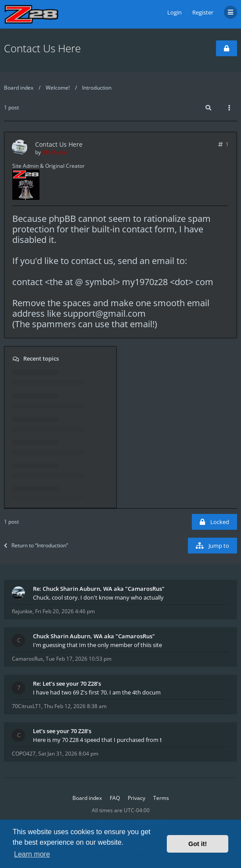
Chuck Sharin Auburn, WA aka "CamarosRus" (94, 636)
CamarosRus (27, 659)
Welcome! (58, 88)
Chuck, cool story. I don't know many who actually (98, 597)
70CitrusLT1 (27, 706)
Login (174, 12)
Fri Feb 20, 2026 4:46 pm (65, 611)
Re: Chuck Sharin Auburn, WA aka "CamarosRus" (99, 589)
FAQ (115, 798)
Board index (19, 88)
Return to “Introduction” (36, 545)
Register (203, 12)
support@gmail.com (104, 313)
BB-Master (55, 152)
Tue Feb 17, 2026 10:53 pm (79, 659)
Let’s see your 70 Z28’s (62, 731)
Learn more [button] (32, 854)
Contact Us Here (42, 48)
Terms (161, 798)
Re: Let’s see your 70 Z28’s (67, 684)
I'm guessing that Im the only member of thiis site (97, 645)
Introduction (97, 88)
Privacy (137, 798)
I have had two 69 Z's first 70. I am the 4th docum (97, 692)
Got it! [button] (198, 844)
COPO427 (24, 754)
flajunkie (22, 611)
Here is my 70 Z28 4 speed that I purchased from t (97, 740)
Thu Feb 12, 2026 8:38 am (75, 706)
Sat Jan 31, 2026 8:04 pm (68, 754)
